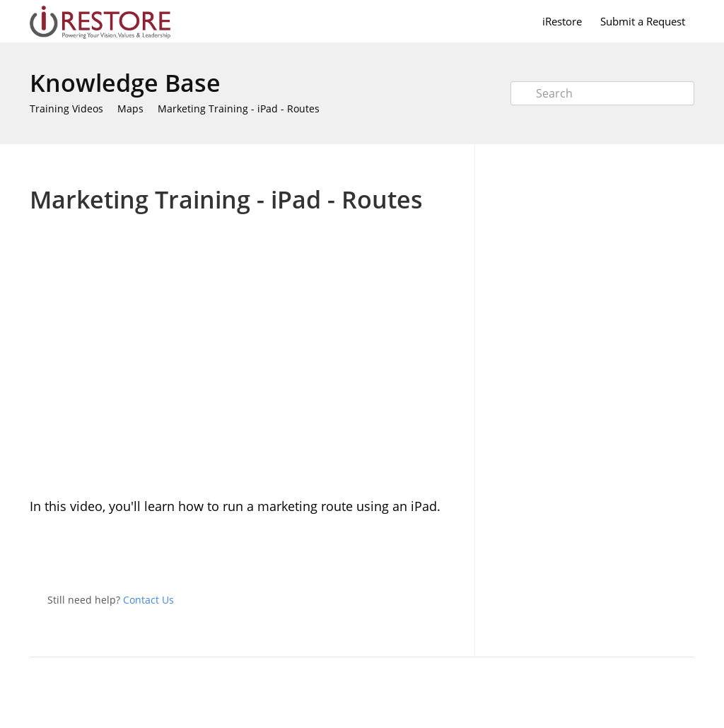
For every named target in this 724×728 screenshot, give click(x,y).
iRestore (562, 21)
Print (413, 165)
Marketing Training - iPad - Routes (239, 108)
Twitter (421, 555)
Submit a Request (643, 21)
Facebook (450, 555)
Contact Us (148, 600)
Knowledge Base (125, 83)
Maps (130, 108)
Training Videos (66, 108)
